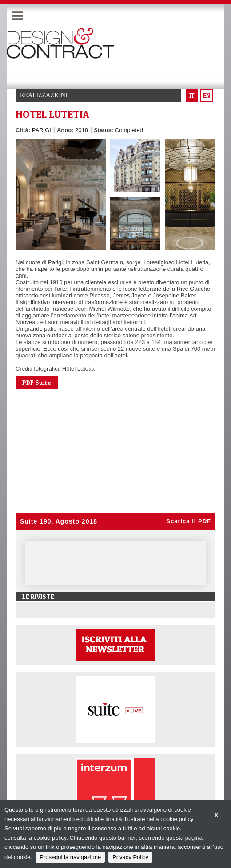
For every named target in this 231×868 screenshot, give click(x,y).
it (192, 95)
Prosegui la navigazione (70, 857)
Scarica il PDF (189, 521)
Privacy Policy (130, 857)
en (207, 95)
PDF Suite (37, 382)
